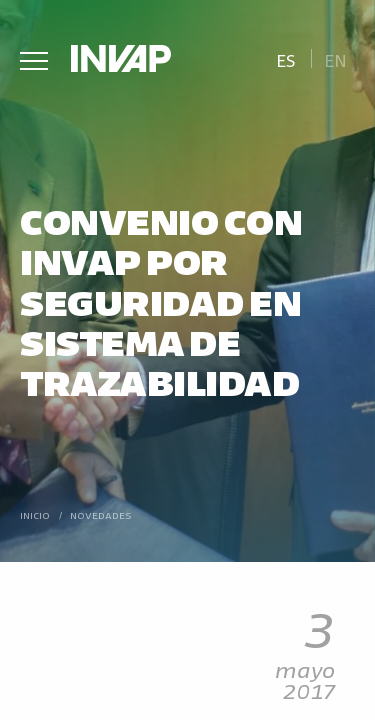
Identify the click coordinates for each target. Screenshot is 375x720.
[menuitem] (285, 58)
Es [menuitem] (286, 59)
